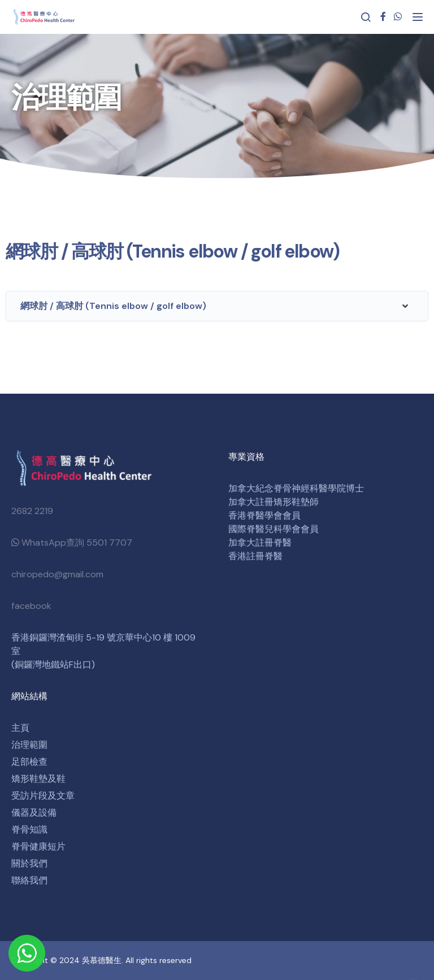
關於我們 (29, 863)
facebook (31, 606)
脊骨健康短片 (38, 846)
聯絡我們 (29, 880)
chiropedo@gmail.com (57, 574)
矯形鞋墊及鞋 (38, 779)
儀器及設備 (34, 813)
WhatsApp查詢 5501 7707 (72, 543)
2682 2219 (32, 511)
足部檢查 (29, 762)
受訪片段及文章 (43, 796)
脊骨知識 (29, 829)
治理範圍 (29, 745)
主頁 (20, 728)
